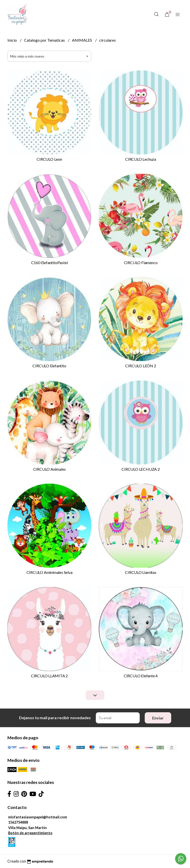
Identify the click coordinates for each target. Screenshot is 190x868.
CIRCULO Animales (49, 469)
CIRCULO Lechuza (141, 159)
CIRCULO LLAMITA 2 (49, 676)
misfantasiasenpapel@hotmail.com (38, 817)
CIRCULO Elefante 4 (141, 676)
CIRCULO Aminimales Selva (49, 572)
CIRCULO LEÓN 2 (141, 366)
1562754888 (18, 822)
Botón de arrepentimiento (30, 833)
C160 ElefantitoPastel (49, 263)
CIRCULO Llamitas (141, 572)
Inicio (12, 40)
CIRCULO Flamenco (141, 263)
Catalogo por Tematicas (45, 40)
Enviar (158, 718)
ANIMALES (82, 40)
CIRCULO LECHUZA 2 (141, 469)
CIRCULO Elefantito (49, 366)
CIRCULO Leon (49, 159)
